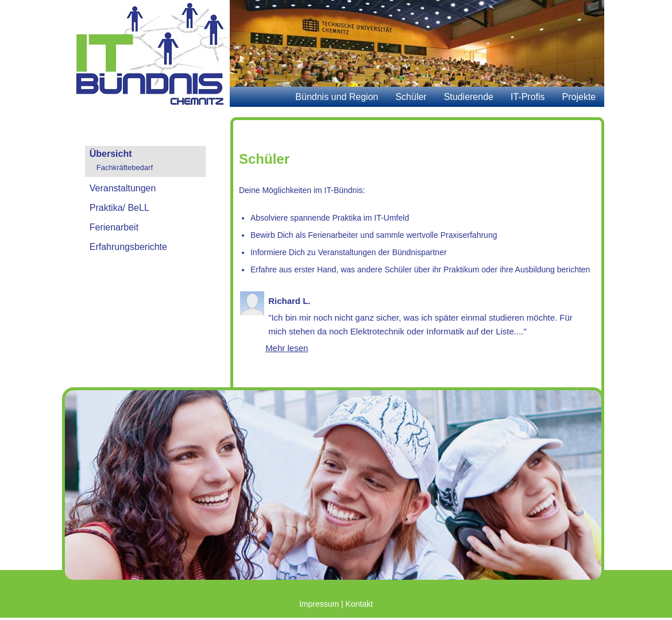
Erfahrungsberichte (128, 247)
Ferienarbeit (114, 227)
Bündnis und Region (337, 97)
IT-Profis (528, 97)
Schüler (411, 97)
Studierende (469, 97)
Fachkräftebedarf (125, 167)
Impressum (319, 604)
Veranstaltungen (123, 188)
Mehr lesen (287, 348)
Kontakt (359, 604)
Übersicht (111, 154)
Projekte (579, 97)
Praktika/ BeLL (119, 208)
